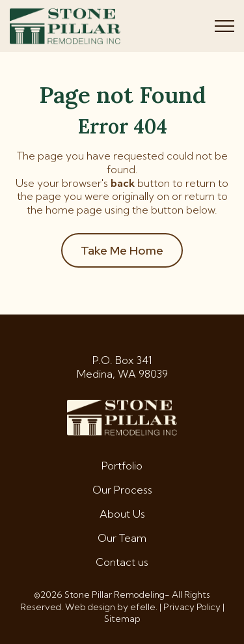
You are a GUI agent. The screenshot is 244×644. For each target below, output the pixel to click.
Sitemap (122, 619)
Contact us (122, 562)
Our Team (122, 538)
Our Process (122, 490)
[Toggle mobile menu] (224, 26)
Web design (90, 607)
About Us (122, 514)
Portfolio (122, 466)
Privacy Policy (192, 607)
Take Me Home (122, 250)
